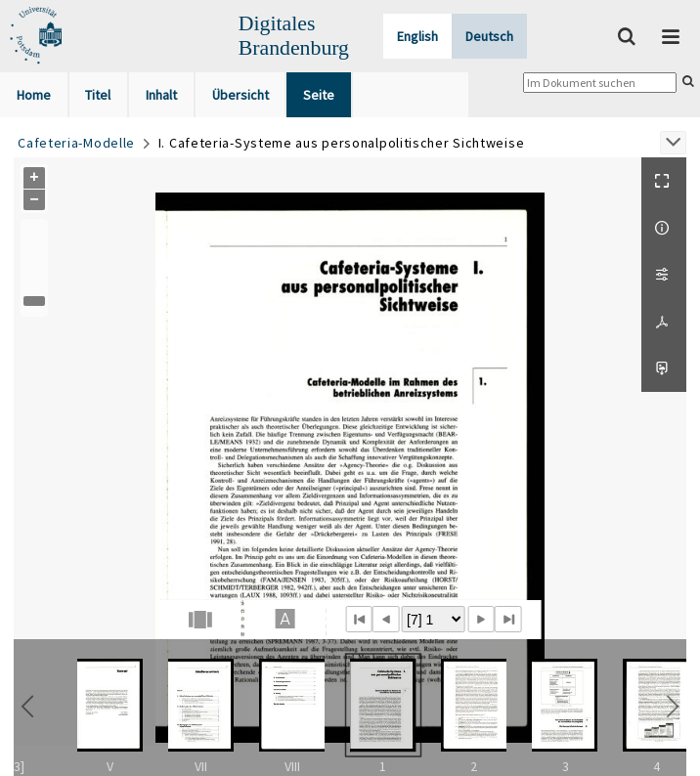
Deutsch (489, 36)
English (417, 36)
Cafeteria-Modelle (76, 143)
